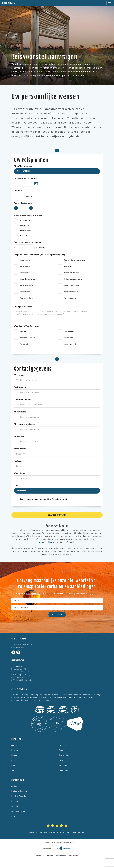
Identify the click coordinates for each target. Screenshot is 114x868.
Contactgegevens (19, 639)
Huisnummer (20, 449)
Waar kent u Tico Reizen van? (27, 326)
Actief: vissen (25, 292)
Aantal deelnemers (23, 203)
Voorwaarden (61, 855)
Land (16, 485)
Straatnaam (20, 436)
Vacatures (40, 855)
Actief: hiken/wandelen (29, 279)
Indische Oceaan (19, 791)
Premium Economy (27, 225)
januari (15, 745)
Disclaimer (73, 855)
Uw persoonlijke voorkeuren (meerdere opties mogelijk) (39, 254)
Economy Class (26, 220)
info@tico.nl (19, 647)
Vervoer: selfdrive (71, 292)
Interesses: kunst (70, 266)
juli (60, 745)
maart (14, 755)
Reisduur (18, 191)
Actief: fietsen (25, 266)
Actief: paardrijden (27, 285)
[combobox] (57, 171)
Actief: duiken (25, 260)
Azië (13, 816)
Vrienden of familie (28, 338)
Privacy (50, 855)
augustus (63, 750)
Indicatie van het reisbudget (27, 242)
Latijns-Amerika (19, 796)
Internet (23, 331)
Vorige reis (24, 344)
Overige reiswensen (23, 307)
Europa (15, 801)
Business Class (26, 230)
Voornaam (19, 375)
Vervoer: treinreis (71, 298)
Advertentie (69, 338)
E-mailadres (20, 412)
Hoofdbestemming (23, 166)
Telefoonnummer (23, 399)
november (64, 765)
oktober (63, 760)
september (64, 755)
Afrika (14, 786)
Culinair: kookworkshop (29, 298)
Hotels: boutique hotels (73, 279)
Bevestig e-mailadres (24, 424)
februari (15, 750)
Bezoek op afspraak (21, 675)
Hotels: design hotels (72, 285)
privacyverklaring (47, 542)
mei (13, 765)
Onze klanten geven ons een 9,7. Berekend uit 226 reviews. (57, 832)
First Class (24, 235)
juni (13, 770)
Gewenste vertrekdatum (25, 178)
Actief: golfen (25, 273)
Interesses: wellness (72, 273)
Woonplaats (19, 473)
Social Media (69, 331)
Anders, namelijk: (70, 344)
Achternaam (20, 387)
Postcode (18, 461)
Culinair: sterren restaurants (75, 260)
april (14, 760)
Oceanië (15, 806)
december (64, 770)
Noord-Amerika (18, 811)
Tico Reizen (9, 3)
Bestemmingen (18, 780)
